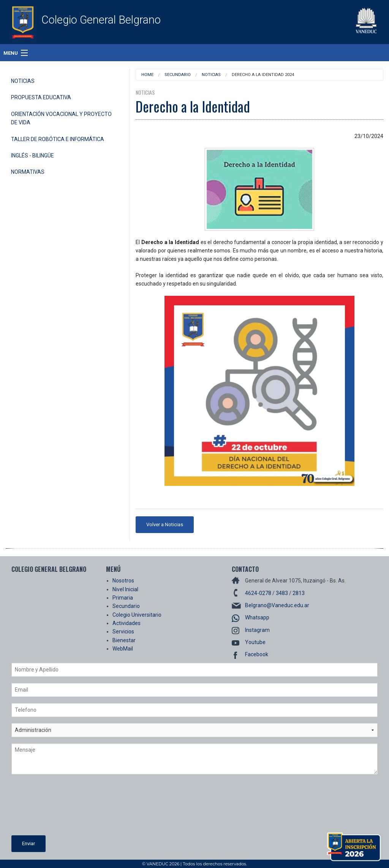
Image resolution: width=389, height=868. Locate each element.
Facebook (257, 654)
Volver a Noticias (165, 524)
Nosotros (123, 581)
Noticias (23, 81)
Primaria (123, 598)
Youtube (255, 642)
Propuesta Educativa (41, 97)
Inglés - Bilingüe (32, 156)
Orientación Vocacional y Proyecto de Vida (61, 118)
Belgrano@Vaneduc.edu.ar (277, 605)
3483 (282, 593)
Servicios (123, 632)
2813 (299, 593)
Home (147, 75)
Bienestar (124, 640)
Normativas (28, 172)
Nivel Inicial (125, 589)
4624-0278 (258, 593)
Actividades (127, 623)
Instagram (257, 630)
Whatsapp (257, 617)
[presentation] (43, 808)
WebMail (123, 649)
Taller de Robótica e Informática (58, 139)
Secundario (178, 75)
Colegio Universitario (137, 615)
